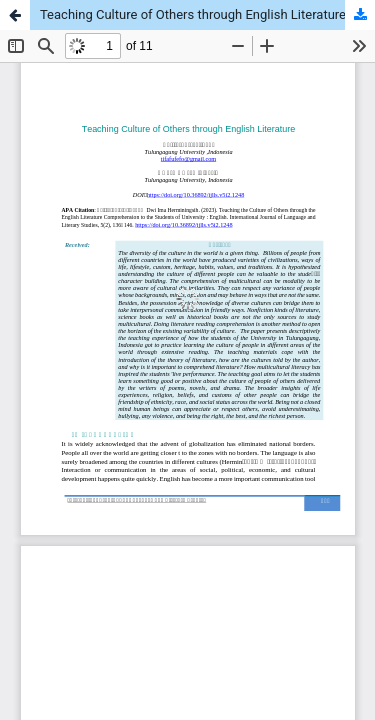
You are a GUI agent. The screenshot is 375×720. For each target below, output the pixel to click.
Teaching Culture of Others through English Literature (193, 14)
